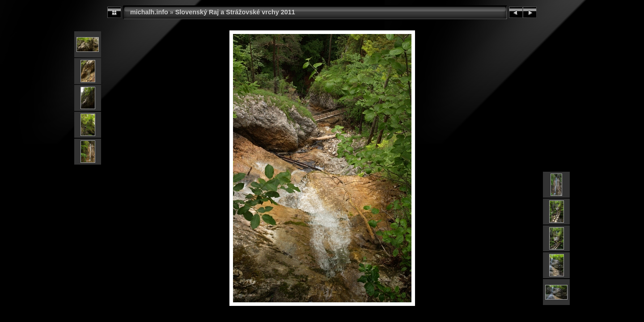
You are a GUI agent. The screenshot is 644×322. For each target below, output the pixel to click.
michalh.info (149, 12)
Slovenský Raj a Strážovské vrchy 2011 (235, 12)
